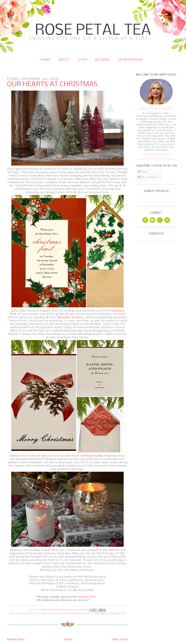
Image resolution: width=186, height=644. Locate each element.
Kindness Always (80, 614)
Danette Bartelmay (156, 109)
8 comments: (82, 610)
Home (46, 60)
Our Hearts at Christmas (52, 84)
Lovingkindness (99, 614)
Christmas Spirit (44, 614)
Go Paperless (62, 614)
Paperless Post (86, 597)
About (64, 60)
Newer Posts (16, 640)
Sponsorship (131, 60)
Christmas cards (92, 456)
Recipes (103, 60)
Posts (143, 172)
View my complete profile (156, 154)
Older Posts (120, 640)
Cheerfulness (26, 614)
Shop (83, 60)
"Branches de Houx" (70, 317)
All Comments (148, 177)
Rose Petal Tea (93, 31)
